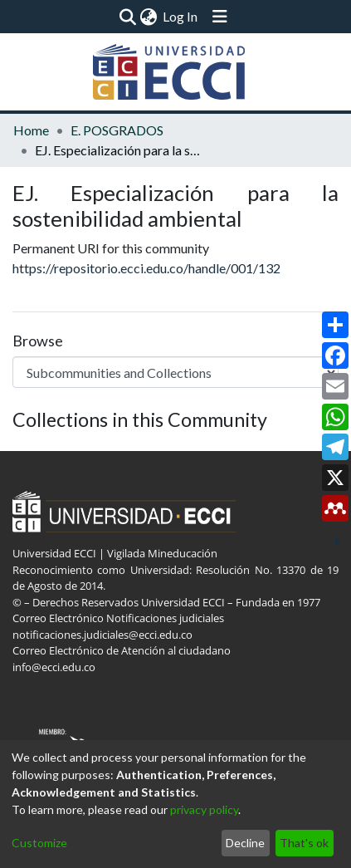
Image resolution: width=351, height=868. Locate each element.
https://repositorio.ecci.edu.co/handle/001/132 (146, 268)
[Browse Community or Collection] (175, 372)
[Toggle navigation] (220, 17)
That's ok (304, 843)
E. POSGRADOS (117, 130)
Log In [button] (181, 16)
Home (31, 130)
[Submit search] (128, 17)
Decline (245, 843)
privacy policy (204, 809)
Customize (39, 843)
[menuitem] (149, 17)
